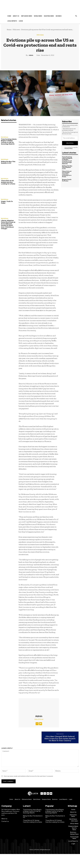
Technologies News (75, 838)
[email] (70, 138)
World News (38, 16)
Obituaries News (27, 16)
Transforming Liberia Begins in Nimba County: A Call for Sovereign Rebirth (9, 142)
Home (9, 16)
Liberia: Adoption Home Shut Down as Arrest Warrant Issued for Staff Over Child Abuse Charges (8, 225)
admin (31, 55)
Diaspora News (49, 16)
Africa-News (74, 824)
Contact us (5, 821)
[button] (76, 16)
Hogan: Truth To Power (7, 202)
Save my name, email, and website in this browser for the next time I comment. (29, 776)
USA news (16, 30)
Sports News (74, 829)
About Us (16, 16)
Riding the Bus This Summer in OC (8, 162)
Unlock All (70, 143)
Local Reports (12, 21)
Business (59, 16)
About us (4, 819)
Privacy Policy (68, 148)
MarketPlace (74, 834)
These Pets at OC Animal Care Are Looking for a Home (8, 182)
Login (21, 21)
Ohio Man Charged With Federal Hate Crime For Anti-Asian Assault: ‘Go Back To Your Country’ (60, 738)
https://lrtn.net (39, 719)
